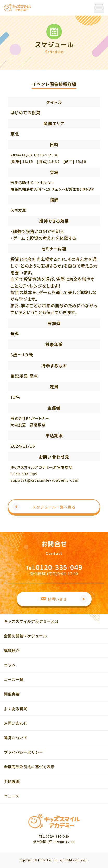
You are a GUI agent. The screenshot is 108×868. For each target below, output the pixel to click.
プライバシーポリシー (23, 752)
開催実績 (12, 694)
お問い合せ (57, 599)
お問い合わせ (16, 723)
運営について (16, 738)
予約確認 (12, 781)
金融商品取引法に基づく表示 (29, 767)
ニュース (12, 796)
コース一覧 (14, 680)
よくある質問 (16, 709)
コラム (10, 665)
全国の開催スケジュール (25, 636)
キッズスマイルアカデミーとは (31, 621)
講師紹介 (12, 651)
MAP (90, 189)
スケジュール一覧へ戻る (54, 507)
